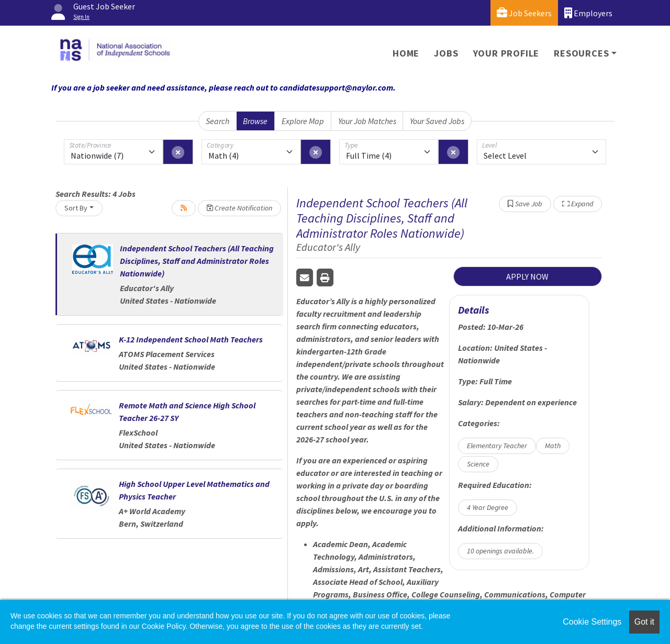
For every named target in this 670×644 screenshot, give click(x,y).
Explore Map (303, 121)
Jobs (446, 53)
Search (217, 121)
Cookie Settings (592, 622)
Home (406, 53)
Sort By (76, 208)
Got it (644, 622)
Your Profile (506, 53)
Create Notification (239, 208)
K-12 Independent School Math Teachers (191, 339)
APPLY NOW (527, 276)
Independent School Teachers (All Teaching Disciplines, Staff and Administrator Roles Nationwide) (197, 261)
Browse (255, 121)
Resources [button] (581, 53)
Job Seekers (524, 13)
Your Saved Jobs (437, 121)
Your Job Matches (367, 121)
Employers (588, 13)
